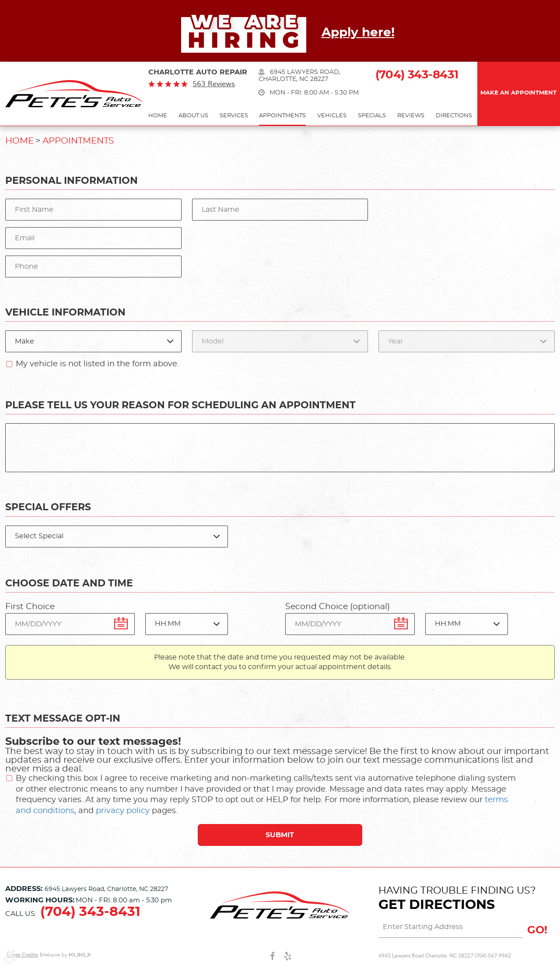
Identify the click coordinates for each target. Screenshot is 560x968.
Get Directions (437, 905)
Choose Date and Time (69, 583)
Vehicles (332, 116)
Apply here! (358, 33)
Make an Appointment (518, 93)
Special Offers (48, 507)
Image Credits (23, 955)
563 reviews (214, 84)
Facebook (272, 956)
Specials (372, 116)
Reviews (411, 116)
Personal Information (72, 181)
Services (234, 116)
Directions (454, 116)
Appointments (282, 116)
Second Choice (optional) (338, 607)
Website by (65, 955)
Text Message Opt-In (63, 719)
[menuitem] (158, 116)
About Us (193, 116)
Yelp (288, 956)
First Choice (30, 607)
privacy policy (123, 811)
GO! (537, 930)
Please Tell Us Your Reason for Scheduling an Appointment (180, 405)
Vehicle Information (65, 312)
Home (158, 116)
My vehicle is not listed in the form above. (97, 364)
